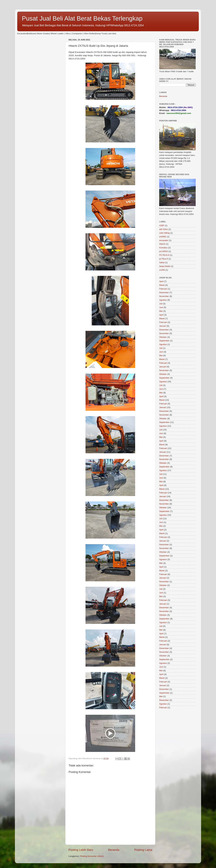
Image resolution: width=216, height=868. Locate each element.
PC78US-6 (164, 255)
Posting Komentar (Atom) (92, 856)
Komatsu (163, 248)
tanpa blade (165, 266)
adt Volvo (164, 229)
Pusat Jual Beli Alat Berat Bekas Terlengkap (82, 18)
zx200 (162, 270)
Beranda (114, 850)
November (164, 296)
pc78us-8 (164, 259)
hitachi (162, 244)
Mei (161, 311)
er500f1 (163, 237)
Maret (162, 285)
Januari (163, 326)
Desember (164, 293)
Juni (161, 307)
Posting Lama (143, 850)
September (164, 341)
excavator (164, 240)
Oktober (163, 337)
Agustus (163, 300)
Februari (163, 289)
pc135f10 (164, 251)
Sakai (162, 262)
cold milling (164, 233)
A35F (162, 225)
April (161, 281)
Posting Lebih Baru (81, 850)
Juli (161, 304)
